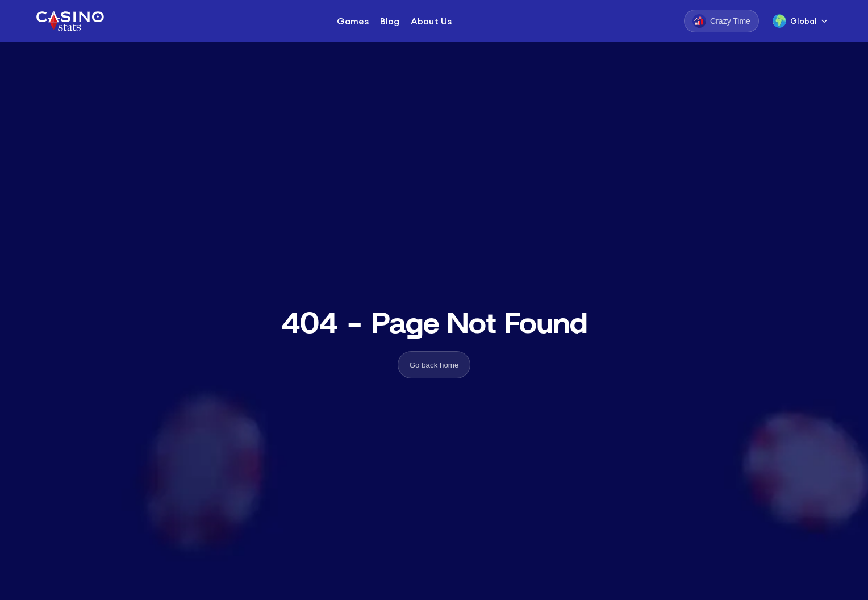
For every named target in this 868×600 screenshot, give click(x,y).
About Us (431, 21)
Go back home (434, 365)
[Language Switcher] (800, 21)
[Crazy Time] (721, 21)
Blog (390, 21)
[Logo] (69, 21)
